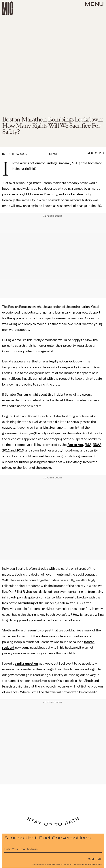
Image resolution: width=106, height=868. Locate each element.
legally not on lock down (66, 361)
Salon (92, 416)
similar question (26, 664)
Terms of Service (81, 864)
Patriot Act (75, 445)
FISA (88, 445)
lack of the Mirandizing (18, 603)
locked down (76, 194)
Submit (95, 859)
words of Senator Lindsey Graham (44, 163)
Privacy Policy (96, 864)
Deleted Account (17, 154)
